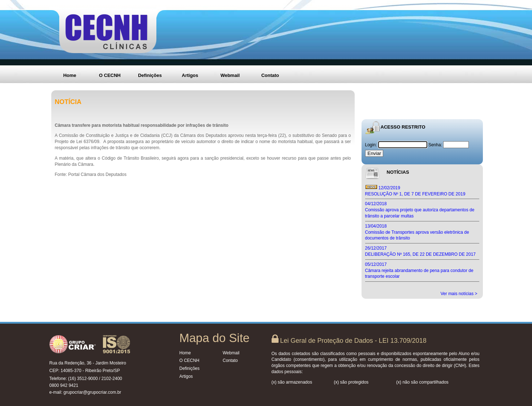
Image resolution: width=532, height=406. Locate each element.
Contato (270, 75)
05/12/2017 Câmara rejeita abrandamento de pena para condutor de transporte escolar (419, 271)
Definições (150, 75)
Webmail (230, 75)
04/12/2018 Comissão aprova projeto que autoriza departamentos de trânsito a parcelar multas (420, 210)
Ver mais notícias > (459, 294)
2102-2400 (112, 379)
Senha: (435, 145)
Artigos (190, 75)
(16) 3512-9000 (83, 379)
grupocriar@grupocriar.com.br (92, 392)
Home (70, 75)
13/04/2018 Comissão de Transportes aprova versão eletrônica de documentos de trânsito (417, 232)
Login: (372, 145)
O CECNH (110, 75)
